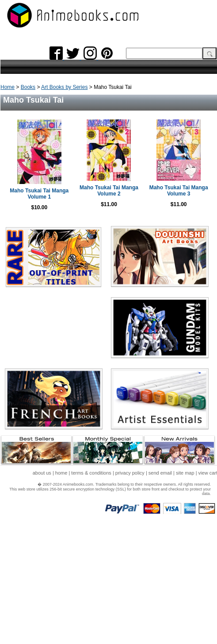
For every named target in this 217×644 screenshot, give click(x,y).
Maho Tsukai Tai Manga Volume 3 (179, 191)
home (61, 473)
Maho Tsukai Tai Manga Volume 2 (109, 191)
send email (160, 473)
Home (8, 87)
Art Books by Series (64, 87)
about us (42, 473)
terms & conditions (91, 473)
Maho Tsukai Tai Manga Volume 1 (39, 194)
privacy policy (130, 473)
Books (28, 87)
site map (185, 473)
